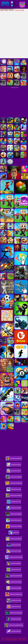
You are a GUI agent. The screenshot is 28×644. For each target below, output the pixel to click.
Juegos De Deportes (14, 496)
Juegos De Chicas (14, 471)
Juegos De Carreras (14, 478)
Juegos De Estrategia (14, 484)
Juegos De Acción (14, 490)
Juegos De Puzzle (14, 465)
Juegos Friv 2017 (5, 4)
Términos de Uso (22, 640)
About (3, 640)
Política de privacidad (11, 640)
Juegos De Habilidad (14, 459)
